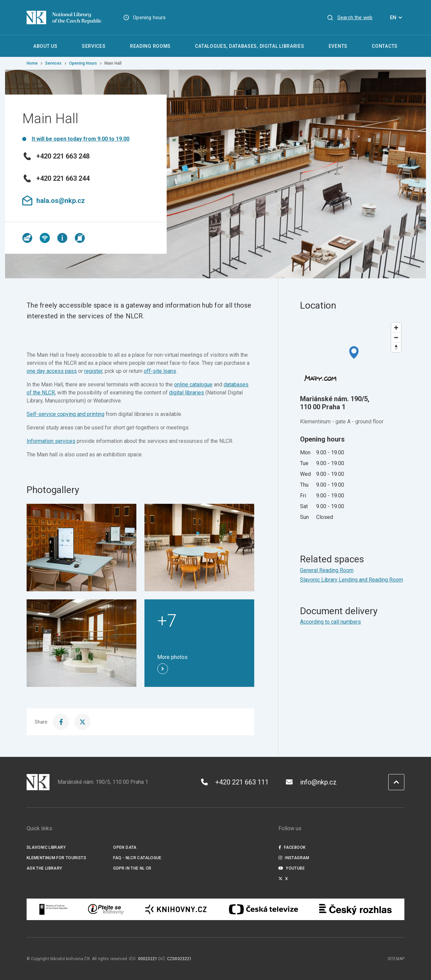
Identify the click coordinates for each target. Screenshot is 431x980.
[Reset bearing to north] (396, 347)
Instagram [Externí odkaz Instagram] (294, 858)
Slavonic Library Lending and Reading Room (352, 580)
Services (53, 63)
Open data (125, 847)
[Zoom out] (396, 337)
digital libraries (187, 393)
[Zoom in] (396, 328)
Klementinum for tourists (56, 858)
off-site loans (160, 371)
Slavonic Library (46, 847)
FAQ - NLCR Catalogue (137, 858)
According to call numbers (330, 622)
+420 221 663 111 (235, 782)
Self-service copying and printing (65, 414)
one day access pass (52, 371)
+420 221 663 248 (56, 156)
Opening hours (149, 17)
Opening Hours (83, 63)
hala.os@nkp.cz (54, 201)
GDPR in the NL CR (132, 868)
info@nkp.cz (311, 782)
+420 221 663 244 (56, 178)
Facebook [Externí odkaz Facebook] (292, 847)
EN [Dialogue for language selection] (397, 17)
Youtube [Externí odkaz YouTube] (292, 868)
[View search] (350, 17)
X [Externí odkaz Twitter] (283, 879)
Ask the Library (44, 868)
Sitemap (396, 959)
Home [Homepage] (32, 63)
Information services (51, 441)
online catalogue (193, 384)
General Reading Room (327, 570)
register (93, 371)
